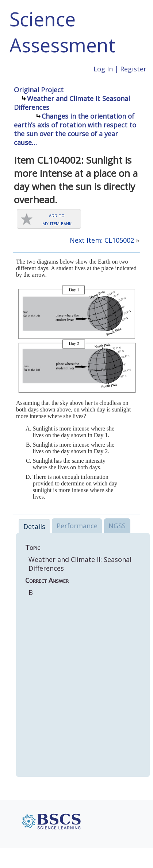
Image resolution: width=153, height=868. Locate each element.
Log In (103, 69)
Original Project (39, 90)
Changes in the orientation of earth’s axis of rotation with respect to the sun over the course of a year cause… (75, 129)
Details (34, 526)
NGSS (117, 526)
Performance (77, 526)
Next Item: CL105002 (102, 240)
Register (133, 69)
